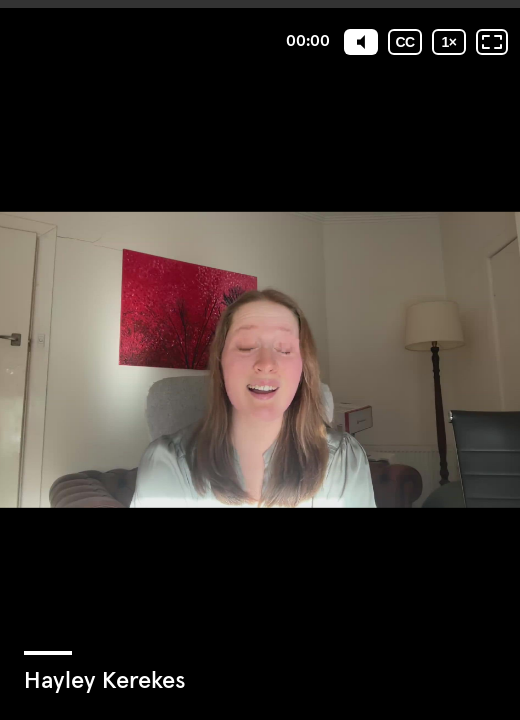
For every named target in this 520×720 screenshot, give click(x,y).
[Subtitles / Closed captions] (405, 42)
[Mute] (361, 42)
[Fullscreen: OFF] (492, 42)
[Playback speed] (449, 42)
